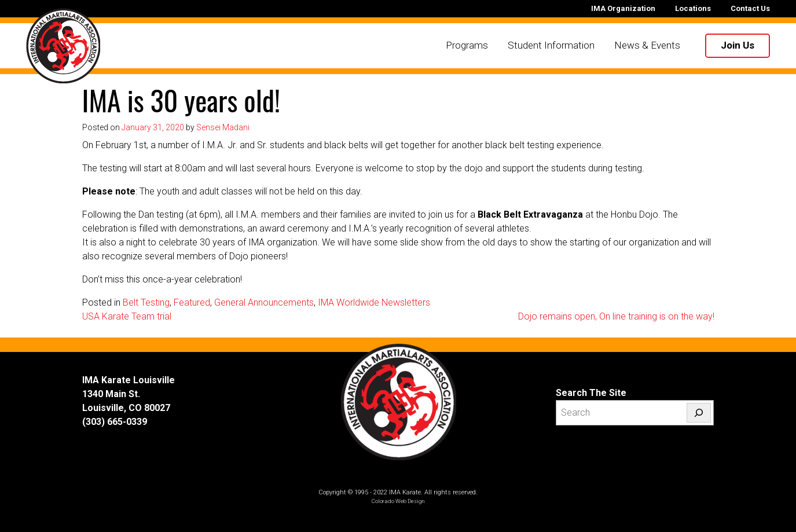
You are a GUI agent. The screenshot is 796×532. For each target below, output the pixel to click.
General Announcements (264, 302)
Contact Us (750, 8)
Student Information (551, 45)
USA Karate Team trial (127, 316)
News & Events (647, 45)
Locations (693, 8)
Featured (192, 302)
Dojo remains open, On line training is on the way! (616, 316)
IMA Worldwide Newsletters (374, 302)
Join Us (738, 45)
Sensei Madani (223, 127)
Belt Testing (146, 302)
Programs (467, 45)
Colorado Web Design (398, 501)
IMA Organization (623, 8)
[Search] (699, 413)
